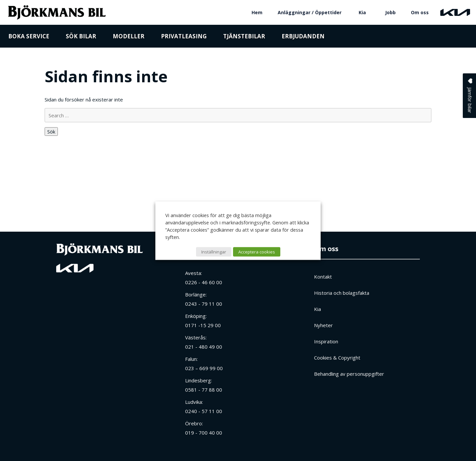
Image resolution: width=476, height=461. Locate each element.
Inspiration (326, 341)
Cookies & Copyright (337, 358)
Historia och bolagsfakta (342, 293)
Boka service (29, 37)
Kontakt (323, 277)
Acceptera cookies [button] (257, 251)
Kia (362, 12)
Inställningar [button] (214, 251)
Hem (257, 12)
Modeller (129, 37)
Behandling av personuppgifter (349, 374)
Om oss (420, 12)
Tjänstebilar (244, 37)
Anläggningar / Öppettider (310, 12)
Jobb (390, 12)
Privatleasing (184, 37)
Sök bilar (81, 37)
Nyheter (323, 325)
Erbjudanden (303, 37)
